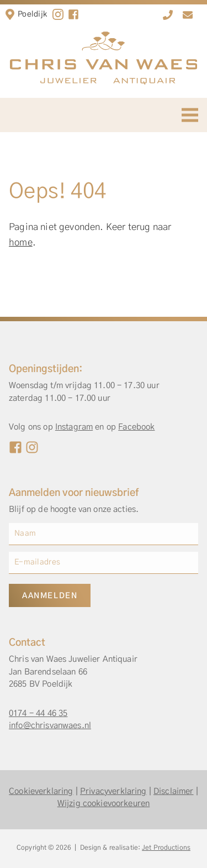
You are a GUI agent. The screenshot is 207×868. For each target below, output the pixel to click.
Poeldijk (32, 14)
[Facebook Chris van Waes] (15, 447)
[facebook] (73, 14)
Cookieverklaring (41, 791)
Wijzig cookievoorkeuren (104, 804)
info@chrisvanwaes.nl (50, 726)
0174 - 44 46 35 (38, 713)
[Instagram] (58, 14)
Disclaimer (174, 791)
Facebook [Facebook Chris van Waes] (136, 427)
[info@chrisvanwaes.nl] (188, 15)
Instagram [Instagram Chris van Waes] (74, 427)
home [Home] (21, 242)
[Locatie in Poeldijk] (10, 14)
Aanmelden (50, 596)
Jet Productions (166, 848)
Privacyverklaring (113, 791)
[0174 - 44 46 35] (168, 15)
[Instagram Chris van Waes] (32, 447)
